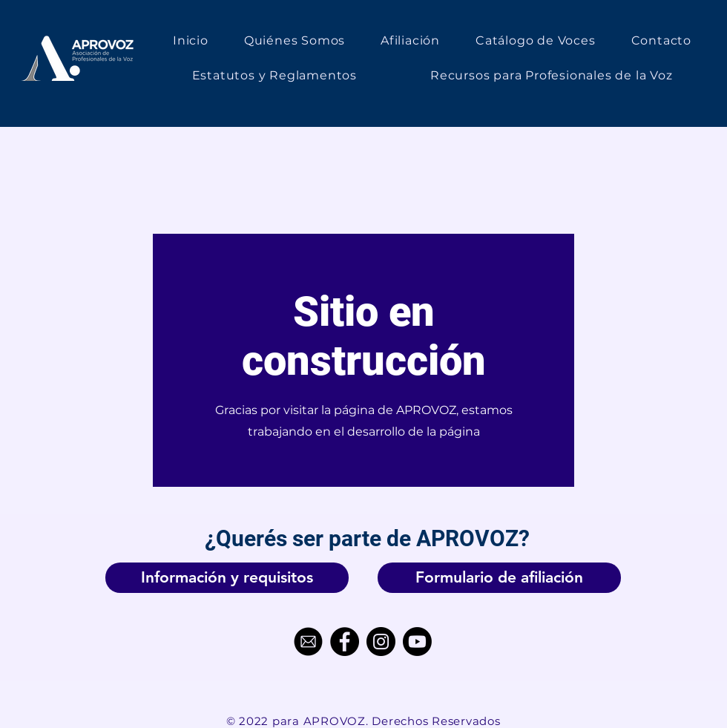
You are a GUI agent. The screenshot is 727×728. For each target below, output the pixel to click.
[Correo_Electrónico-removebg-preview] (308, 642)
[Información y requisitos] (227, 578)
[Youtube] (417, 642)
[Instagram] (381, 642)
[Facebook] (345, 642)
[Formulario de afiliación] (499, 578)
